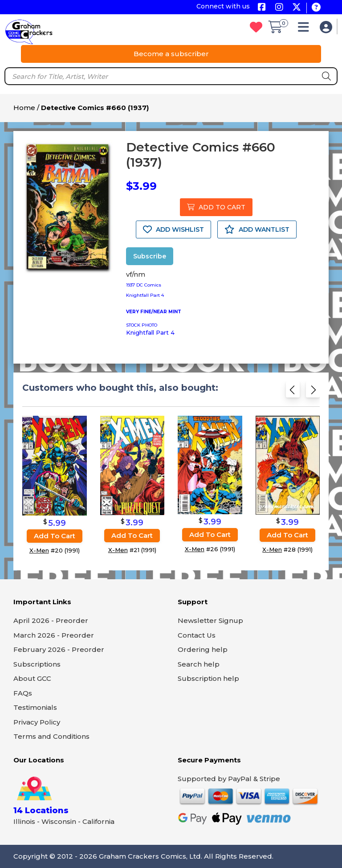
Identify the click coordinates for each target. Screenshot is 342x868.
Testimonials (35, 707)
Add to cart (55, 536)
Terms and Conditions (51, 736)
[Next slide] (313, 392)
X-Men (39, 550)
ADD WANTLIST (257, 229)
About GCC (32, 678)
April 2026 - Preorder (51, 620)
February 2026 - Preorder (59, 649)
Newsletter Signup (210, 620)
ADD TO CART (216, 207)
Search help (199, 664)
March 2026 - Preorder (54, 635)
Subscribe (150, 256)
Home (24, 108)
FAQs (23, 693)
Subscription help (208, 678)
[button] (306, 29)
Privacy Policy (37, 722)
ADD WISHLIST (173, 229)
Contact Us (197, 635)
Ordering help (203, 649)
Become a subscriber (171, 54)
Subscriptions (37, 664)
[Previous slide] (293, 392)
